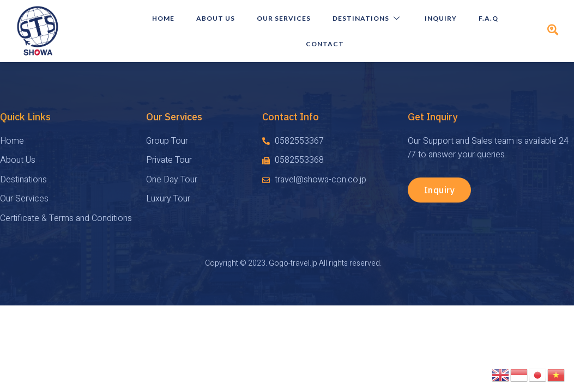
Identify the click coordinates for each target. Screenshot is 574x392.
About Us (216, 18)
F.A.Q (488, 18)
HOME (163, 18)
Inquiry (441, 18)
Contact (325, 44)
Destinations (368, 18)
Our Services (284, 18)
